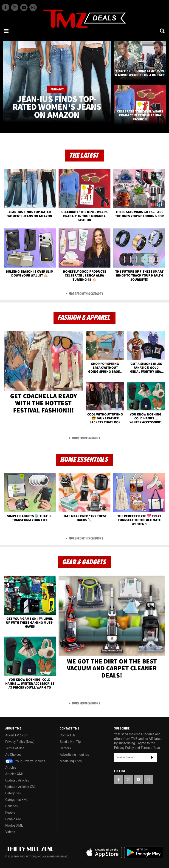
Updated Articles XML (21, 787)
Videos (10, 832)
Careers (65, 748)
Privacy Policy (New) (20, 742)
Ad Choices (13, 755)
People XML (14, 819)
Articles (11, 767)
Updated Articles (17, 780)
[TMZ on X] (15, 7)
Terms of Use (15, 748)
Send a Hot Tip (70, 742)
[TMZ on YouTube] (138, 779)
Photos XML (14, 825)
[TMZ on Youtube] (24, 7)
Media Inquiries (71, 761)
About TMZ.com (17, 735)
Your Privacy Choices (25, 761)
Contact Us (68, 735)
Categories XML (17, 800)
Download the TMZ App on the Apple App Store (102, 853)
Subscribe (152, 757)
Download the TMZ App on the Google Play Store (144, 852)
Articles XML (14, 774)
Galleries (11, 806)
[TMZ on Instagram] (33, 7)
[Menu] (6, 31)
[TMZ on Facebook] (6, 7)
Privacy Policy (124, 748)
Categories (13, 793)
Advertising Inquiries (74, 755)
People (10, 813)
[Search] (163, 31)
